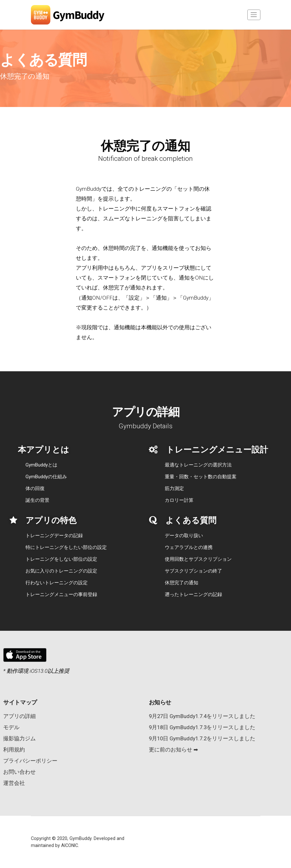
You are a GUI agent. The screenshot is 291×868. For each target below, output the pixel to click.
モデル (11, 727)
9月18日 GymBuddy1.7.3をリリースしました (202, 727)
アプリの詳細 (19, 716)
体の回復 (35, 488)
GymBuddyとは (41, 465)
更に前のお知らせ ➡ (173, 750)
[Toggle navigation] (254, 15)
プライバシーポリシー (30, 761)
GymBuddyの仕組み (46, 477)
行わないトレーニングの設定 (57, 583)
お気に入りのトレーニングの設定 (61, 571)
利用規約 (14, 750)
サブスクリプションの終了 (193, 571)
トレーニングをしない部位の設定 (61, 559)
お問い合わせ (19, 772)
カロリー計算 (179, 500)
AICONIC (70, 845)
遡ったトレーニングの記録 (193, 594)
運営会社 (14, 783)
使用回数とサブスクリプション (198, 559)
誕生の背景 (37, 500)
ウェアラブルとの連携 (189, 547)
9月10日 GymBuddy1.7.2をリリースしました (202, 738)
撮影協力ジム (19, 738)
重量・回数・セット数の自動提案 (201, 477)
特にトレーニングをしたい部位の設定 (66, 547)
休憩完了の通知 (182, 583)
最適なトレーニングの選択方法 (198, 465)
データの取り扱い (184, 536)
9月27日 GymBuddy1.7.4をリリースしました (202, 716)
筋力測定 (174, 488)
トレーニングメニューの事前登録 (61, 594)
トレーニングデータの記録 (54, 536)
